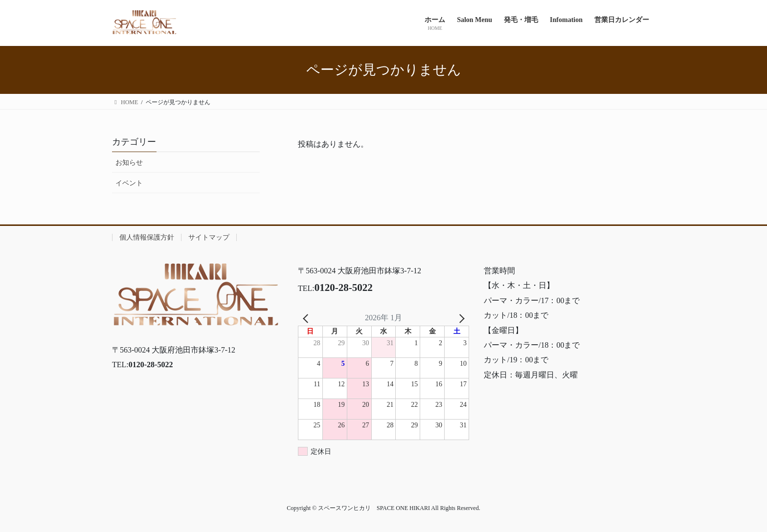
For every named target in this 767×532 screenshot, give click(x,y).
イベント (129, 183)
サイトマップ (209, 237)
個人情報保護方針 (147, 237)
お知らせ (129, 163)
